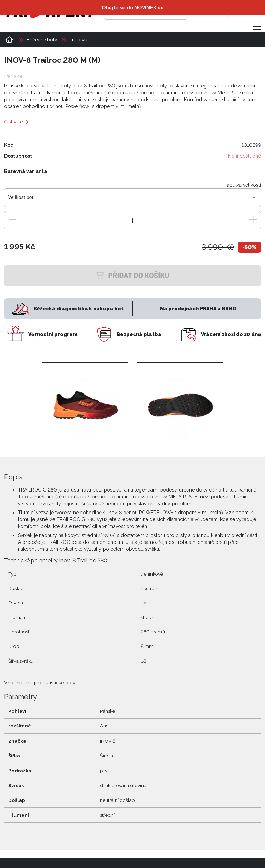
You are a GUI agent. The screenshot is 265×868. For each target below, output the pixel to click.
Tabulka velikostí (243, 185)
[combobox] (133, 200)
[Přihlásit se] (203, 12)
